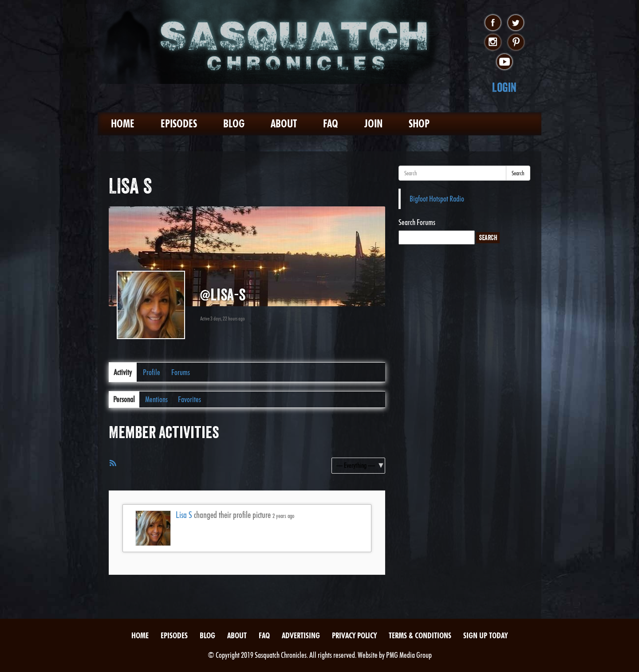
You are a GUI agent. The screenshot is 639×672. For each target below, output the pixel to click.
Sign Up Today (485, 635)
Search (518, 173)
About (284, 124)
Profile (152, 372)
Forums (181, 372)
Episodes (179, 124)
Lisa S (184, 515)
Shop (419, 124)
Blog (234, 124)
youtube (504, 62)
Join (373, 124)
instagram (493, 43)
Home (123, 124)
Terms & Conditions (420, 635)
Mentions (156, 399)
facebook (493, 23)
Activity (123, 372)
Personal (124, 399)
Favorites (189, 399)
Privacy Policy (354, 635)
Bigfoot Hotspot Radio (437, 199)
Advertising (301, 635)
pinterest (516, 43)
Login (504, 87)
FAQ (331, 124)
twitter (516, 23)
